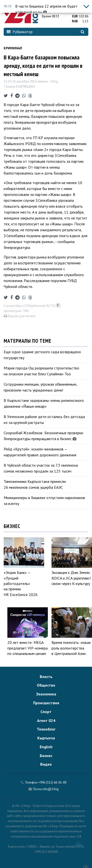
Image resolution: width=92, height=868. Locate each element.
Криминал (13, 48)
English (46, 747)
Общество (46, 685)
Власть (46, 677)
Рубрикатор (20, 32)
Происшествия (46, 703)
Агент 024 (46, 720)
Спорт (46, 712)
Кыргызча (46, 738)
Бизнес (46, 756)
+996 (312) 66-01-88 (52, 782)
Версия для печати (20, 316)
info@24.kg (51, 789)
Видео (46, 764)
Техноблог (46, 729)
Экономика (46, 694)
